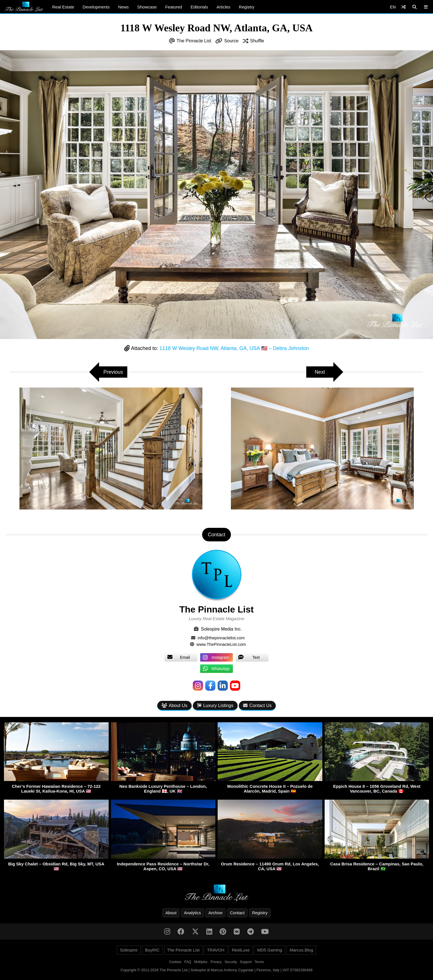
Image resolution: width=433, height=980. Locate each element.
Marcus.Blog (301, 950)
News (123, 7)
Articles (223, 7)
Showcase (147, 7)
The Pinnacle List (194, 41)
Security (231, 962)
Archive (215, 913)
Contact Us (257, 706)
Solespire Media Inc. (221, 629)
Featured (174, 7)
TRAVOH (216, 950)
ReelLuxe (241, 950)
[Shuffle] (404, 7)
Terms (259, 962)
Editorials (199, 7)
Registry (247, 7)
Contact (237, 913)
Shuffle (257, 41)
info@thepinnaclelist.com (221, 638)
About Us (174, 706)
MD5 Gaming (270, 950)
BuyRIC (152, 950)
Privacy (216, 962)
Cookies (175, 962)
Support (246, 962)
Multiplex (201, 962)
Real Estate (63, 7)
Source (231, 41)
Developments (96, 7)
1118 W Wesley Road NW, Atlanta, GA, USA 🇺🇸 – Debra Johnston (234, 348)
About (171, 913)
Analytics (193, 913)
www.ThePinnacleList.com (221, 644)
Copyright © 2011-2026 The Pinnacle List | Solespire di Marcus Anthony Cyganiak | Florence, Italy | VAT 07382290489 (216, 970)
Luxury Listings (215, 706)
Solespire (129, 950)
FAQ (188, 962)
